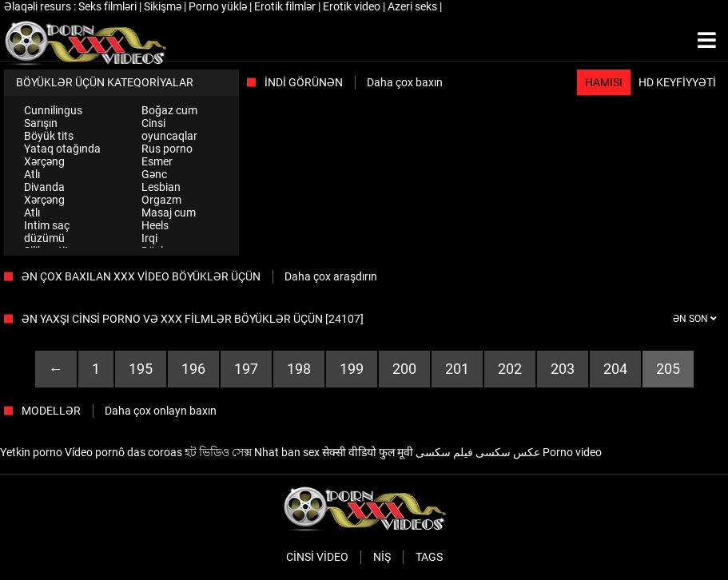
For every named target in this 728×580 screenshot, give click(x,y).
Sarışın (41, 123)
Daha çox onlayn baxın (161, 411)
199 (352, 369)
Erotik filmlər (286, 6)
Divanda (44, 187)
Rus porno (167, 149)
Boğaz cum (169, 110)
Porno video (572, 452)
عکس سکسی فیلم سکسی (478, 452)
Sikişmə (164, 6)
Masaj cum (169, 213)
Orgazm (161, 200)
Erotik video (353, 6)
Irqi (149, 238)
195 (141, 369)
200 (404, 369)
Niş (382, 557)
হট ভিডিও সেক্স (218, 452)
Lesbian (161, 187)
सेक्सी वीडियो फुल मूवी (368, 452)
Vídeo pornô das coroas (123, 452)
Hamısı (604, 82)
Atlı (32, 174)
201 (457, 369)
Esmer (157, 161)
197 (246, 369)
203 (563, 369)
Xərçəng (44, 161)
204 (615, 369)
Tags (429, 557)
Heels (155, 225)
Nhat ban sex (287, 452)
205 (668, 369)
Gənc (154, 174)
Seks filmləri (109, 6)
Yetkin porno (31, 452)
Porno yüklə (219, 6)
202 (510, 369)
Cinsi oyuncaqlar (169, 129)
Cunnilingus (53, 110)
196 (193, 369)
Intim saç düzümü (47, 232)
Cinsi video (317, 557)
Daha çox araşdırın (331, 276)
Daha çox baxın (405, 82)
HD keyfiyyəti (677, 82)
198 (299, 369)
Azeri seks (414, 6)
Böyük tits (49, 136)
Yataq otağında (62, 149)
